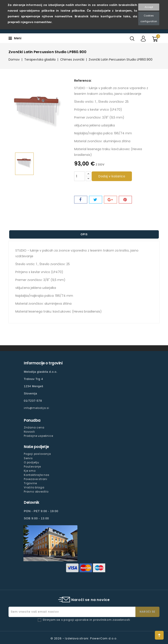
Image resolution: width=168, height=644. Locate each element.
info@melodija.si (37, 408)
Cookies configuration (149, 18)
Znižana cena (34, 427)
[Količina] (79, 176)
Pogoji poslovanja (37, 454)
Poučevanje (32, 467)
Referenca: (83, 81)
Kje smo (30, 471)
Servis (28, 458)
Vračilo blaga (34, 487)
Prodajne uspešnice (38, 436)
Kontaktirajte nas (37, 475)
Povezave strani (36, 479)
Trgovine (30, 483)
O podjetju (31, 462)
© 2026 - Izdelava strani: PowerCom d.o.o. (84, 638)
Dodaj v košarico (112, 176)
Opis (84, 234)
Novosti (29, 432)
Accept (149, 7)
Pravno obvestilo (36, 492)
